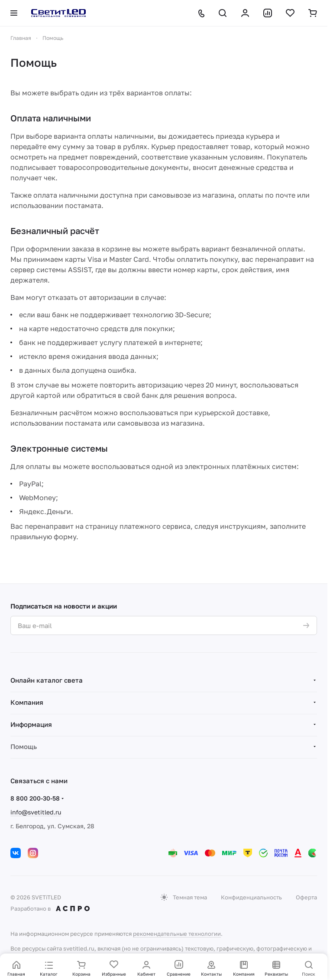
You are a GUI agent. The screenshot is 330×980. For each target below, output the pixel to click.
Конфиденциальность (251, 897)
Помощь (24, 746)
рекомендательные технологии (177, 934)
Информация (31, 724)
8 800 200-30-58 (35, 798)
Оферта (306, 897)
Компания (27, 702)
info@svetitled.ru (36, 812)
